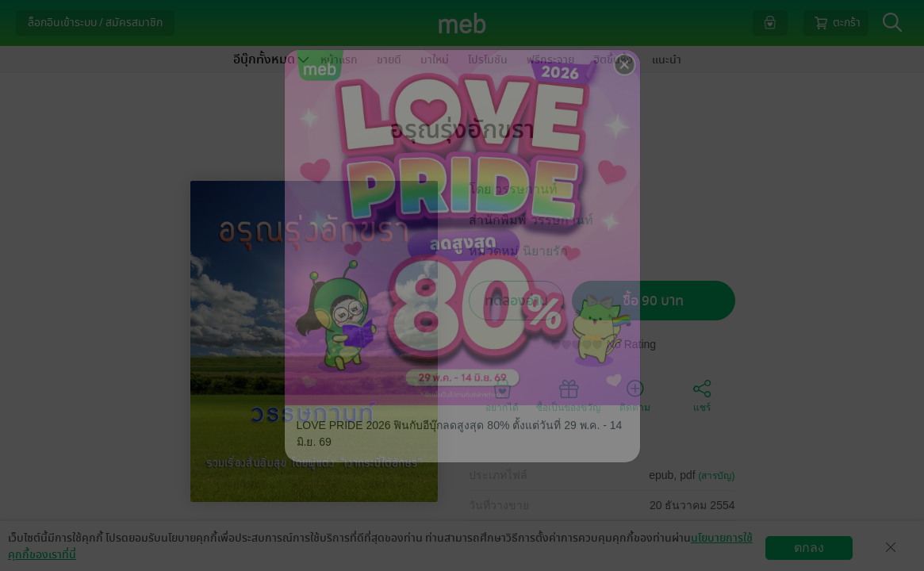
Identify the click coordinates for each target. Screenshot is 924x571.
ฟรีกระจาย (550, 60)
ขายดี (389, 60)
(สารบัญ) (717, 476)
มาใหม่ (435, 60)
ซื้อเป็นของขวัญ (568, 395)
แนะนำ (667, 60)
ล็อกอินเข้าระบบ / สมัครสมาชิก (95, 23)
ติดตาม (635, 395)
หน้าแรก (339, 60)
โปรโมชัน (488, 60)
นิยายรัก (545, 251)
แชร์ (702, 395)
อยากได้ (502, 395)
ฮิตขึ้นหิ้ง (613, 60)
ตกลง (809, 548)
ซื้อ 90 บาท (653, 301)
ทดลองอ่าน (516, 301)
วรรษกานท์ (526, 189)
